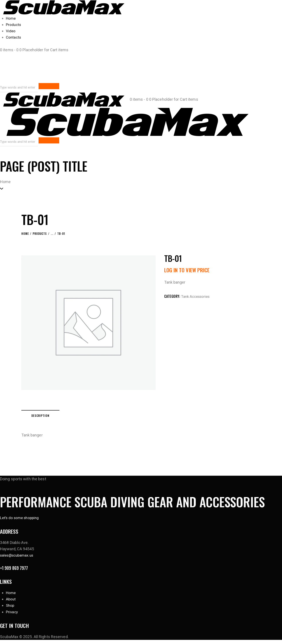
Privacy (12, 616)
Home (11, 18)
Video (11, 31)
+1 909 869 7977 (17, 571)
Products (14, 25)
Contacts (14, 37)
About (11, 603)
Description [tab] (52, 416)
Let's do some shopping (21, 520)
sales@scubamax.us (18, 558)
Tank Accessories (197, 296)
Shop (10, 609)
